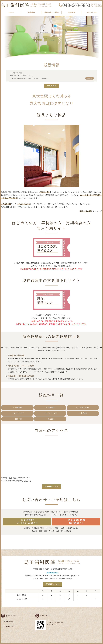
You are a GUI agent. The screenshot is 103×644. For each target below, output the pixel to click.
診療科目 (31, 12)
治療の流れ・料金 (52, 12)
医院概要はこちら (51, 486)
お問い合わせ (92, 12)
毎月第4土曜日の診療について (21, 75)
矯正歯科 (51, 419)
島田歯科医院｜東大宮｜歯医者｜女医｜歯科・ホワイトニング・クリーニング (27, 5)
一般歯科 (19, 408)
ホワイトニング (51, 413)
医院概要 (72, 12)
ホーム (11, 12)
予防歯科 (51, 408)
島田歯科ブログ (10, 627)
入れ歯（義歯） (84, 408)
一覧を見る (51, 86)
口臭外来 (19, 419)
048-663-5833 (53, 572)
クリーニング (19, 413)
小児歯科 (84, 413)
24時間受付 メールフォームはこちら (27, 521)
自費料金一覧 (9, 622)
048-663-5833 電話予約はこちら (77, 521)
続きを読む (90, 78)
